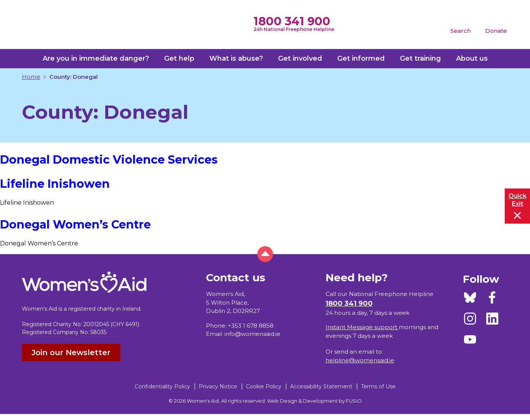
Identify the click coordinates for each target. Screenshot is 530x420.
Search (461, 31)
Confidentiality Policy (162, 386)
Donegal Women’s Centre (75, 225)
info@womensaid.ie (252, 334)
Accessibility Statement (321, 386)
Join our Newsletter (71, 353)
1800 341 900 (292, 21)
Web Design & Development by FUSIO (314, 401)
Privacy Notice (218, 386)
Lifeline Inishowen (55, 184)
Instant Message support (362, 327)
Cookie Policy (264, 386)
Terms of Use (378, 386)
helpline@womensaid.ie (360, 360)
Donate (496, 31)
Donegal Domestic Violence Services (109, 160)
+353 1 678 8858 (251, 326)
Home (31, 77)
